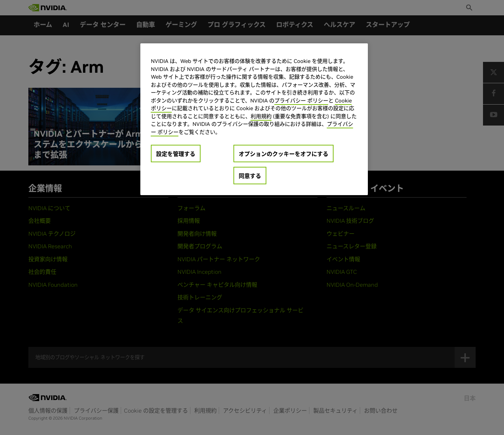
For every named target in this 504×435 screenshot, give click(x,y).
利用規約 (261, 116)
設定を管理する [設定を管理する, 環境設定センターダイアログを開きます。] (176, 154)
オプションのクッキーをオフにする (283, 154)
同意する (250, 176)
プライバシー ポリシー (301, 101)
